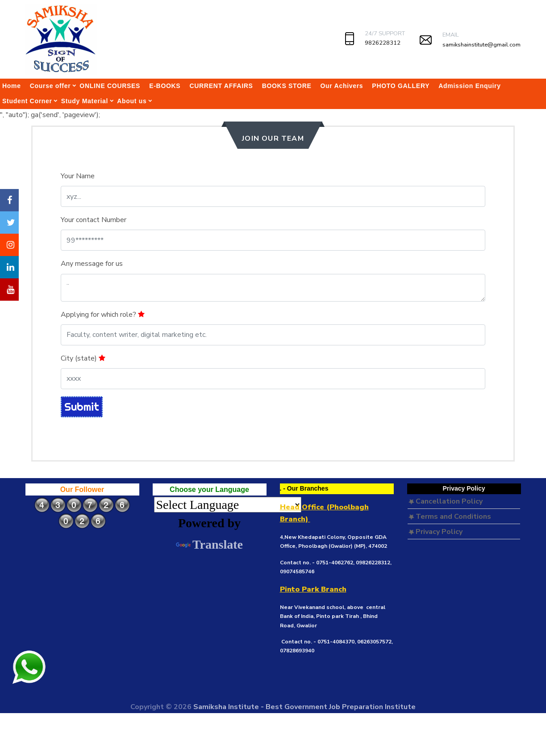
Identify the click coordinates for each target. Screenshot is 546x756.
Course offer (50, 86)
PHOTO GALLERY (401, 86)
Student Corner (27, 101)
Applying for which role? (103, 315)
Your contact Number (94, 220)
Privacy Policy (436, 532)
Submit (82, 407)
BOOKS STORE (287, 86)
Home (12, 86)
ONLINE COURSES (110, 86)
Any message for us (92, 264)
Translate (209, 544)
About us (132, 101)
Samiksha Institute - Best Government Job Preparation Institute (304, 707)
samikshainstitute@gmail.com (481, 45)
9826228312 (383, 43)
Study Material (85, 101)
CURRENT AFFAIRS (221, 86)
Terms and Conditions (450, 517)
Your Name (78, 176)
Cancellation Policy (446, 501)
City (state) (83, 358)
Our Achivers (342, 86)
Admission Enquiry (469, 86)
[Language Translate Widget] (228, 505)
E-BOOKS (165, 86)
